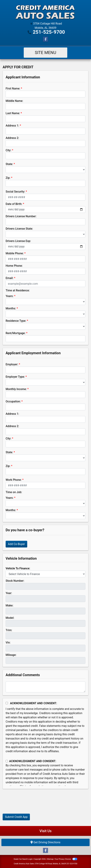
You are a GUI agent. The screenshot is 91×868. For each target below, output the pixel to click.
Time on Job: (14, 492)
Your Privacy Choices (66, 859)
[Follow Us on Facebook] (45, 39)
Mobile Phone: (15, 253)
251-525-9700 (49, 32)
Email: (9, 278)
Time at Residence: (18, 290)
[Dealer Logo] (45, 11)
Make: (9, 605)
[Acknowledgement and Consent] (7, 703)
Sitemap (50, 859)
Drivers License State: (19, 229)
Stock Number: (15, 581)
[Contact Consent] (7, 761)
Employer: (12, 364)
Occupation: (13, 401)
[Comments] (45, 687)
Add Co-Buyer (16, 544)
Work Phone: (14, 480)
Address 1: (12, 126)
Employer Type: (15, 377)
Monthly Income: (16, 389)
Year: (9, 593)
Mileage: (11, 655)
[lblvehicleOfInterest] (45, 574)
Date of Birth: (14, 204)
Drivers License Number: (21, 216)
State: (9, 164)
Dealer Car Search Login (23, 859)
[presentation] (29, 804)
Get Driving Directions (45, 842)
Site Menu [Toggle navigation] (45, 53)
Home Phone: (14, 266)
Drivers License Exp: (18, 241)
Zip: (8, 178)
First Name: (13, 89)
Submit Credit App (16, 817)
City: (8, 150)
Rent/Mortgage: (16, 333)
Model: (10, 618)
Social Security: (15, 192)
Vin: (8, 643)
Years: (10, 296)
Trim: (9, 630)
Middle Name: (14, 101)
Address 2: (12, 138)
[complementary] (80, 857)
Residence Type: (16, 321)
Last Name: (13, 113)
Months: (11, 308)
